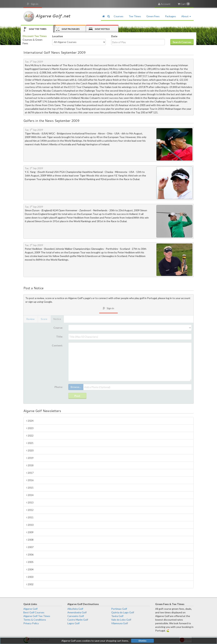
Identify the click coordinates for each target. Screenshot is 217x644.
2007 (30, 547)
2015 (30, 488)
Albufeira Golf (75, 609)
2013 (30, 502)
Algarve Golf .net (47, 16)
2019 (30, 458)
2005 (30, 562)
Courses (119, 16)
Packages (170, 16)
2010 (30, 525)
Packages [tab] (68, 29)
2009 (30, 532)
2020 (30, 450)
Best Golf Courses (34, 612)
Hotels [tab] (99, 29)
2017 (30, 473)
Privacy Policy (31, 623)
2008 (30, 540)
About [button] (186, 16)
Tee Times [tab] (35, 29)
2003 (30, 577)
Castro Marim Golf (78, 620)
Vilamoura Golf (120, 623)
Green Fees (153, 16)
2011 (30, 517)
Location (58, 36)
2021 (30, 443)
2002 (30, 584)
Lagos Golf (73, 623)
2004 (30, 569)
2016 (30, 480)
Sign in (33, 4)
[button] (108, 16)
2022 (30, 436)
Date (114, 36)
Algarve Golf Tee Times (37, 616)
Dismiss (142, 641)
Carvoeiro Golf (76, 616)
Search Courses (182, 42)
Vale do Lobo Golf (121, 620)
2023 (30, 428)
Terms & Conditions (35, 620)
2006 (30, 555)
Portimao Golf (119, 609)
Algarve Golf (30, 609)
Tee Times (135, 16)
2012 (30, 510)
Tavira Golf (117, 616)
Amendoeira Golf (77, 612)
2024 (30, 421)
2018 (30, 465)
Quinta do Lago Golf (123, 612)
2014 (30, 495)
